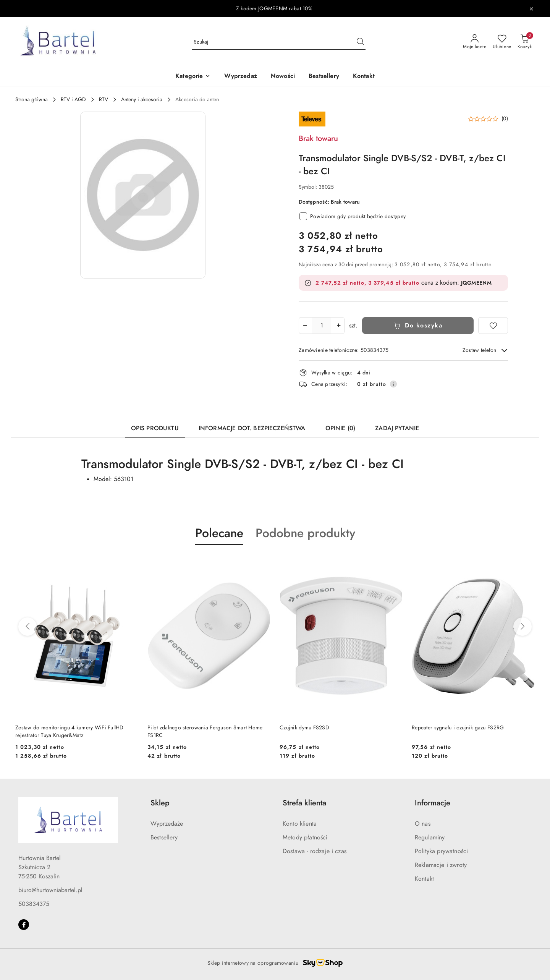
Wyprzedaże (167, 824)
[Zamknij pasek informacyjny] (531, 9)
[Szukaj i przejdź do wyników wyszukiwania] (360, 42)
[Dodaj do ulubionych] (493, 326)
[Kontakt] (364, 77)
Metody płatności (305, 837)
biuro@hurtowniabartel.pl (50, 890)
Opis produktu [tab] (155, 428)
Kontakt (424, 879)
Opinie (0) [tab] (341, 428)
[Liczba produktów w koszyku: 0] (525, 42)
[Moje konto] (475, 42)
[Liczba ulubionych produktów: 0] (502, 42)
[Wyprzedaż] (240, 77)
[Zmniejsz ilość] (305, 326)
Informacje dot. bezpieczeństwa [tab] (252, 428)
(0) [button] (505, 119)
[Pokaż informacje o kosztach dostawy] (393, 384)
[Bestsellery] (324, 77)
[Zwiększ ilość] (338, 326)
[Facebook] (24, 925)
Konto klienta (300, 824)
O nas (423, 824)
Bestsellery (164, 837)
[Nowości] (283, 77)
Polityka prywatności (441, 851)
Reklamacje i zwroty (441, 865)
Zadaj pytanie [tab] (397, 428)
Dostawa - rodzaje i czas (315, 851)
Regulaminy (430, 837)
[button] (193, 77)
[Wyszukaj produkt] (279, 42)
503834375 (34, 904)
